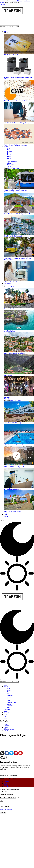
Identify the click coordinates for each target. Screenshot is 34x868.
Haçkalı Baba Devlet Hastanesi (13, 236)
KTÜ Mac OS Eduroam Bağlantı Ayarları (16, 467)
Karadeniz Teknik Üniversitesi (12, 511)
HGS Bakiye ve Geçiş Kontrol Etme (14, 55)
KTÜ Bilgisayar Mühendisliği (12, 423)
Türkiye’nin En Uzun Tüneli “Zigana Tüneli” (17, 214)
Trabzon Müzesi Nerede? (11, 309)
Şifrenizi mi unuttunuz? (7, 857)
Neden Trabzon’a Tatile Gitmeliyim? (14, 353)
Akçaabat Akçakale (9, 331)
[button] (3, 4)
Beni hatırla (5, 853)
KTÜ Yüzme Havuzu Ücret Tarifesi (14, 445)
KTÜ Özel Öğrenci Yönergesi (12, 489)
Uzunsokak (7, 397)
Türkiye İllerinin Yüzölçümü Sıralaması (15, 145)
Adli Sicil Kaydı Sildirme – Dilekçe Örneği (16, 123)
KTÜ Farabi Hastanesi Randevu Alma (15, 282)
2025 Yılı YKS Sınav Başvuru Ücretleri (15, 101)
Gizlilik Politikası (17, 1)
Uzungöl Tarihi (8, 375)
